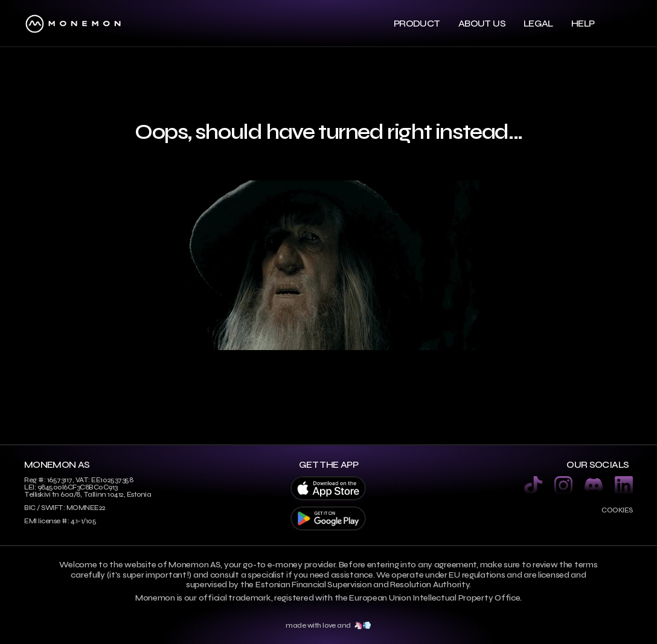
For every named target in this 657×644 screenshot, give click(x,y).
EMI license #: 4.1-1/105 (60, 521)
